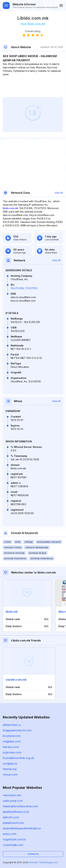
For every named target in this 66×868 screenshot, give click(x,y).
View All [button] (59, 193)
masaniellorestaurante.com (20, 806)
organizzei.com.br (14, 839)
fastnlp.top (10, 769)
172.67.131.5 (31, 288)
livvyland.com (12, 736)
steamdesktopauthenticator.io (22, 828)
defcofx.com (11, 817)
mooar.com (10, 774)
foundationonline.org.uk (18, 758)
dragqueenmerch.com (17, 730)
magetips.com (12, 741)
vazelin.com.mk (16, 680)
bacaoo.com (11, 747)
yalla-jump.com (13, 801)
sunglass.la (10, 763)
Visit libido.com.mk (33, 24)
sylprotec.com (12, 752)
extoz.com (10, 834)
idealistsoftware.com (16, 812)
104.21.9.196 (17, 288)
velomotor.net (12, 795)
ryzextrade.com (13, 845)
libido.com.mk (10, 208)
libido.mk (12, 612)
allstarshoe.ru (12, 725)
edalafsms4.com (13, 823)
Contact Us (33, 854)
